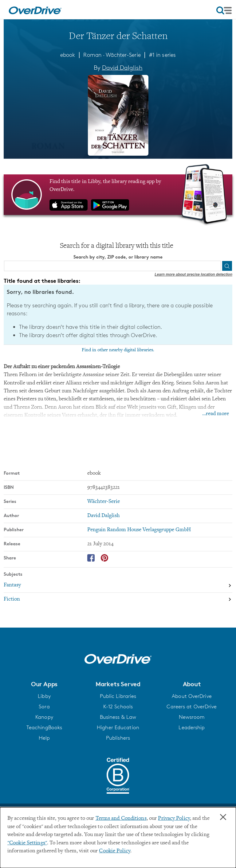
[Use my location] (215, 266)
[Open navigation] (224, 10)
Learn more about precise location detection (193, 274)
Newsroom (192, 717)
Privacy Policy (174, 819)
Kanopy (44, 717)
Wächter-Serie (123, 55)
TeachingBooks (44, 727)
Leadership (192, 727)
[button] (44, 684)
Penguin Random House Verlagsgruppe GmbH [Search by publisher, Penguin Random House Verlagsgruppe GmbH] (139, 530)
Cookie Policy (114, 851)
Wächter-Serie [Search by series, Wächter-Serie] (104, 502)
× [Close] (223, 817)
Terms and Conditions (121, 819)
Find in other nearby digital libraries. (118, 350)
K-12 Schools (118, 706)
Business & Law (118, 717)
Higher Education (118, 727)
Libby (44, 696)
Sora (44, 706)
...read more (216, 414)
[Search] (227, 266)
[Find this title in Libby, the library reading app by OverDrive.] (118, 194)
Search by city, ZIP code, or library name (118, 257)
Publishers (118, 738)
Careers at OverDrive (192, 706)
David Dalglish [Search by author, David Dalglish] (122, 68)
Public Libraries (118, 696)
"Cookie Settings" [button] (27, 843)
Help (44, 738)
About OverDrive (192, 696)
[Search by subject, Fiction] (118, 599)
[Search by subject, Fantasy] (118, 585)
